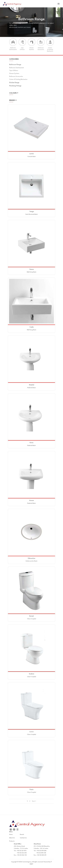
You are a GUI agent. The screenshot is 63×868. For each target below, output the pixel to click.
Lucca (31, 732)
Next (34, 801)
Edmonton (32, 558)
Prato (32, 790)
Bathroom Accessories (16, 77)
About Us (12, 838)
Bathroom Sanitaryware (17, 68)
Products (12, 841)
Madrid (32, 385)
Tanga (32, 212)
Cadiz (32, 327)
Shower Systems (14, 74)
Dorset (31, 616)
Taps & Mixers (14, 71)
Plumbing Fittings (15, 86)
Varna (31, 269)
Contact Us (23, 838)
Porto (31, 443)
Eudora (32, 674)
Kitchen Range (14, 83)
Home (11, 834)
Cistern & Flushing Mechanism (18, 79)
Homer (32, 501)
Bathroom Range (15, 65)
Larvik (31, 154)
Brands (22, 834)
